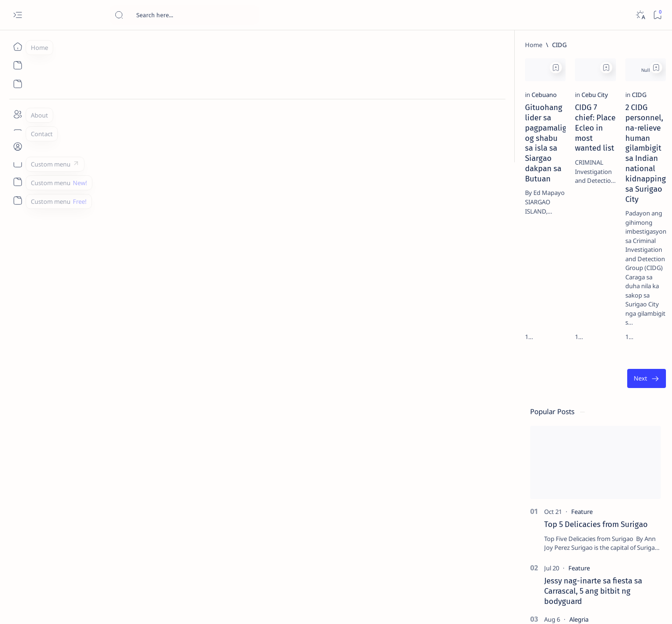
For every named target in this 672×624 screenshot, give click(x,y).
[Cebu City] (229, 150)
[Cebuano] (80, 150)
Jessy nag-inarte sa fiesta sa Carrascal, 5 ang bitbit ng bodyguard (579, 225)
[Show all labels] (536, 533)
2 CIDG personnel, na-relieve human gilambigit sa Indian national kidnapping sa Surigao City (421, 173)
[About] (17, 114)
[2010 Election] (615, 441)
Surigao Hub (101, 606)
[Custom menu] (17, 163)
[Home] (17, 47)
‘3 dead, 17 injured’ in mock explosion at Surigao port (577, 383)
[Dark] (640, 15)
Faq (610, 564)
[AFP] (615, 511)
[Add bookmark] (190, 68)
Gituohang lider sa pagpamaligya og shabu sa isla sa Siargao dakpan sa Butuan (124, 173)
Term (523, 564)
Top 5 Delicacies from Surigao (582, 159)
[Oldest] (478, 281)
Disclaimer (553, 564)
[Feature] (568, 146)
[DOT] (565, 305)
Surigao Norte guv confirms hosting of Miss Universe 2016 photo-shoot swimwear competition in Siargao (582, 332)
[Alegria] (565, 253)
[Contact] (17, 133)
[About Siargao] (615, 465)
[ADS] (548, 511)
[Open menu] (17, 15)
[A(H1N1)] (548, 465)
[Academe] (615, 488)
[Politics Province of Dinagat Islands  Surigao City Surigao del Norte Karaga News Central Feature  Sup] (548, 441)
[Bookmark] (657, 15)
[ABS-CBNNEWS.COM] (548, 488)
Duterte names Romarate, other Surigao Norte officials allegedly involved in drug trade (587, 276)
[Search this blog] (184, 15)
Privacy (586, 564)
